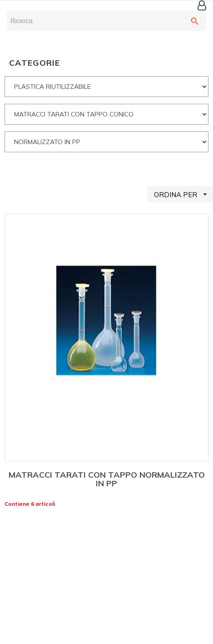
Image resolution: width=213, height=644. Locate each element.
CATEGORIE (35, 63)
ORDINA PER (183, 194)
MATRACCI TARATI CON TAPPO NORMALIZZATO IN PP (107, 479)
